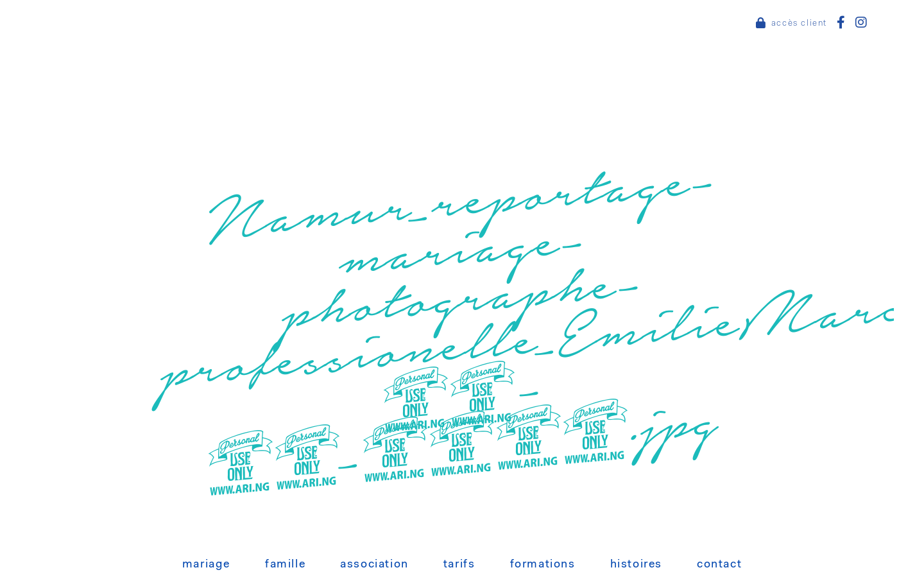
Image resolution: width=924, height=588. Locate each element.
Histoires (636, 565)
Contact (719, 565)
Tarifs (459, 565)
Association (374, 565)
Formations (543, 565)
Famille (285, 565)
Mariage (206, 565)
